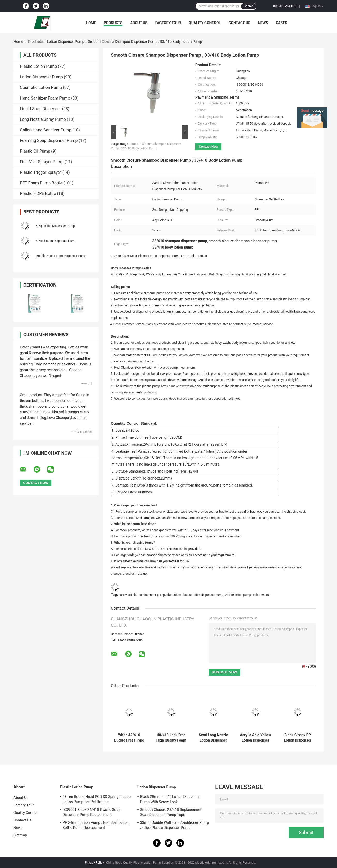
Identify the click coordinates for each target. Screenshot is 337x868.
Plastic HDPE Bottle (38, 194)
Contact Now (208, 147)
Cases (281, 23)
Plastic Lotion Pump (38, 66)
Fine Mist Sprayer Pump (42, 162)
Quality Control (205, 23)
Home (91, 23)
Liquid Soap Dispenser (40, 109)
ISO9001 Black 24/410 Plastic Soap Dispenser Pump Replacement (91, 812)
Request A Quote (285, 6)
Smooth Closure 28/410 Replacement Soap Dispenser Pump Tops (171, 812)
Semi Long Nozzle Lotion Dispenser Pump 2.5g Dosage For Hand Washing (213, 738)
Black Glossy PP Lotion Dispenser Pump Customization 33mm (297, 738)
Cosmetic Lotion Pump (41, 88)
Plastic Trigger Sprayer (41, 172)
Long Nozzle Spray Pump (43, 119)
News (263, 23)
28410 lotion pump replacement (247, 595)
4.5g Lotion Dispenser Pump (55, 226)
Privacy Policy (94, 863)
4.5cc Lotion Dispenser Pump (56, 241)
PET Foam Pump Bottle (41, 183)
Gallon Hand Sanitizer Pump (46, 130)
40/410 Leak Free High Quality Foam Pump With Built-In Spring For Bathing (171, 738)
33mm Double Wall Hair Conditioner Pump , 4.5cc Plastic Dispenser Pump (174, 825)
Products (113, 23)
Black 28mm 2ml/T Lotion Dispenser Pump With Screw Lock (170, 799)
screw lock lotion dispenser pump (142, 595)
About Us (139, 23)
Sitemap (20, 835)
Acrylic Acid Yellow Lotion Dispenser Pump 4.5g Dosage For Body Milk (255, 738)
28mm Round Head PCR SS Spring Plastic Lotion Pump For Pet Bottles (97, 799)
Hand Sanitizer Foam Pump (45, 98)
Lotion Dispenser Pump (66, 42)
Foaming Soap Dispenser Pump (49, 141)
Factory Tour (168, 23)
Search (249, 6)
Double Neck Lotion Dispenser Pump (61, 256)
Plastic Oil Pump (35, 151)
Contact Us (239, 23)
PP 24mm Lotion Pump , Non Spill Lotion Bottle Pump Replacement (96, 825)
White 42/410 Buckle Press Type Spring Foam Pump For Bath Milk (129, 738)
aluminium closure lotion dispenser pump (195, 595)
